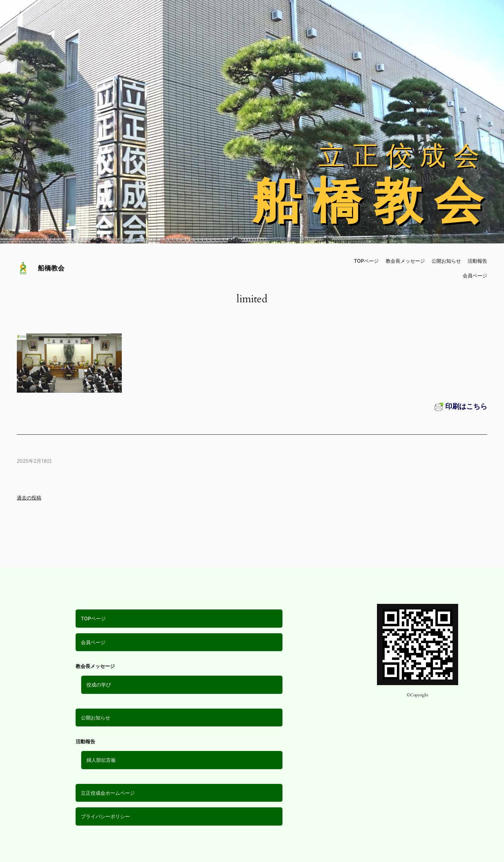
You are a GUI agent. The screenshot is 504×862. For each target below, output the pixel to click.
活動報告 (477, 261)
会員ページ (93, 642)
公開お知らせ (96, 718)
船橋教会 (51, 268)
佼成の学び (99, 685)
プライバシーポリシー (105, 816)
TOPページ (93, 618)
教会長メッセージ (405, 261)
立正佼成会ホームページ (108, 793)
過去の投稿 (29, 498)
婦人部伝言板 (101, 760)
